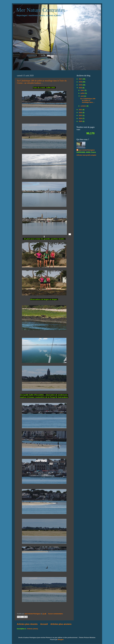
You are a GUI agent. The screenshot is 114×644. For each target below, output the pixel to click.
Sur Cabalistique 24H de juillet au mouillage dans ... (88, 100)
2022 (81, 113)
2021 (81, 110)
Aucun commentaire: (56, 614)
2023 (81, 115)
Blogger (61, 639)
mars (83, 90)
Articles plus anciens (61, 624)
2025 (81, 121)
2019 (81, 85)
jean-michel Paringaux (87, 150)
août (82, 96)
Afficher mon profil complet (86, 155)
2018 (81, 82)
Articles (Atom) (33, 629)
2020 (81, 88)
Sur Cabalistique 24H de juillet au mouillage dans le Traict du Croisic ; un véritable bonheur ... (42, 82)
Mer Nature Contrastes (41, 10)
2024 (81, 118)
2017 (81, 79)
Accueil (44, 624)
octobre (84, 106)
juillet (83, 93)
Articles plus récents (27, 624)
